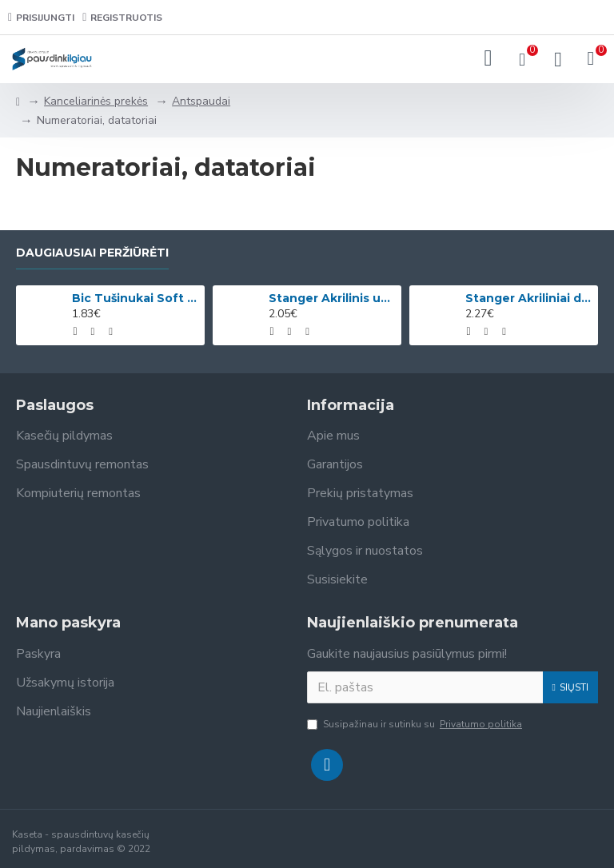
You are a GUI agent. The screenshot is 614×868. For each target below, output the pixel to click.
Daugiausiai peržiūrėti (92, 253)
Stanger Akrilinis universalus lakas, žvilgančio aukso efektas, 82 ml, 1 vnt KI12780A (332, 298)
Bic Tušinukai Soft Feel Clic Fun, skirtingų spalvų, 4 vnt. (135, 298)
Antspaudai (201, 101)
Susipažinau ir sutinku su (416, 724)
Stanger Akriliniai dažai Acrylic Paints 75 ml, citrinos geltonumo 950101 (528, 298)
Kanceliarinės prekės (96, 101)
